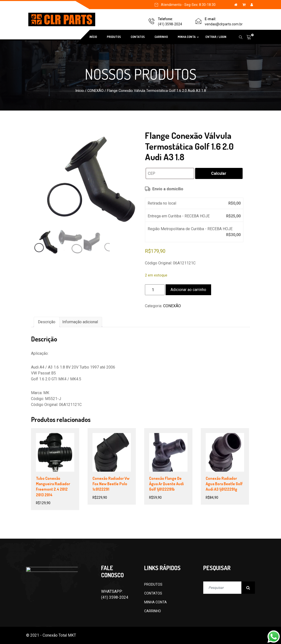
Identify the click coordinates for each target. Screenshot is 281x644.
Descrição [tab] (47, 322)
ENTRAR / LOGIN (216, 37)
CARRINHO (161, 37)
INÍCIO (93, 37)
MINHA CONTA (187, 37)
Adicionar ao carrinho (188, 290)
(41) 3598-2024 (170, 24)
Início (80, 91)
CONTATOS (138, 37)
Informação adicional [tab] (80, 322)
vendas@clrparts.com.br (224, 24)
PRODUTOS (114, 37)
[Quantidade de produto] (155, 290)
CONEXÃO (95, 91)
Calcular (219, 173)
